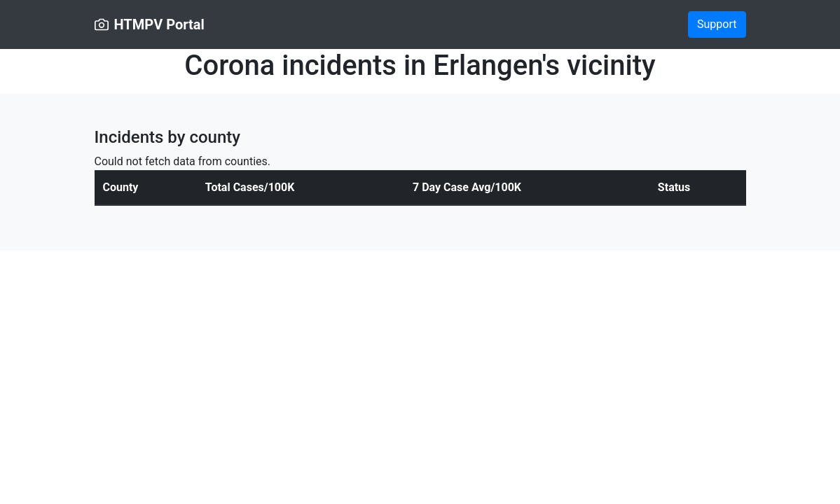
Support (717, 24)
